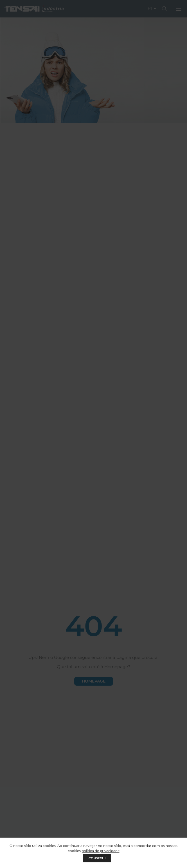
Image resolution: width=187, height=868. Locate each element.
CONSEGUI (97, 858)
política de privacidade (101, 851)
